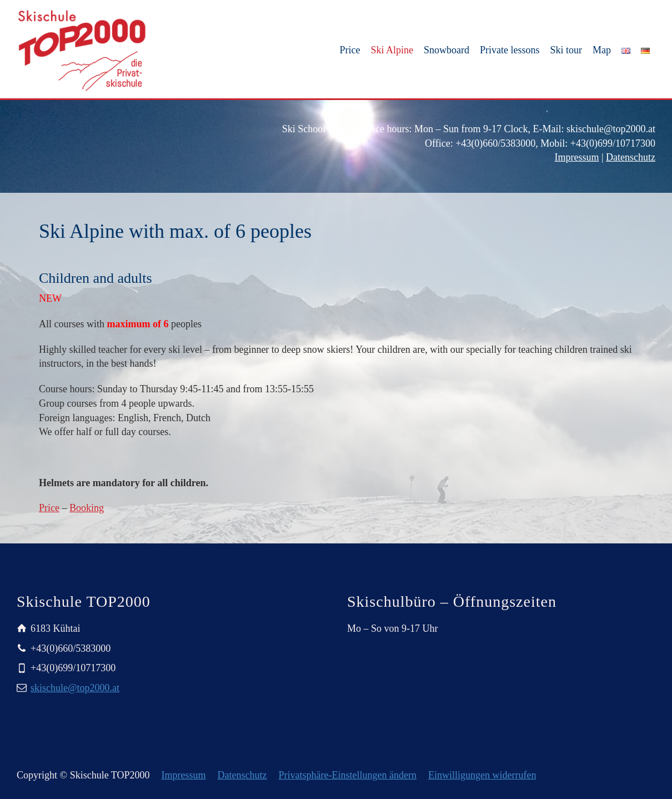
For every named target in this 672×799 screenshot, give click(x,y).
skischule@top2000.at (75, 688)
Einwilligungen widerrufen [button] (482, 775)
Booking (87, 508)
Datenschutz (631, 157)
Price (49, 508)
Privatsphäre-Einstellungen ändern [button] (348, 775)
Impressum (576, 157)
